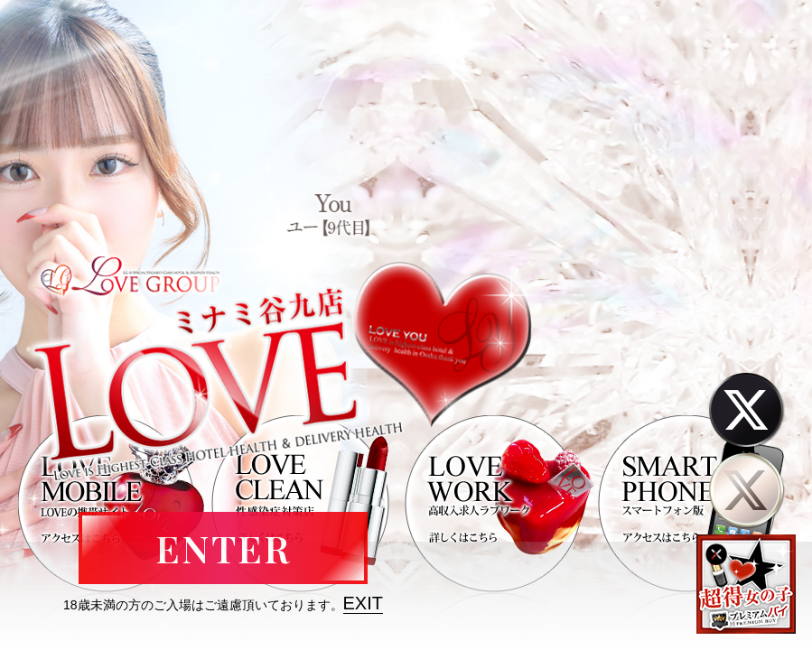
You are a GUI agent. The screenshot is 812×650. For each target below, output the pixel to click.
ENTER (223, 548)
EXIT (363, 603)
